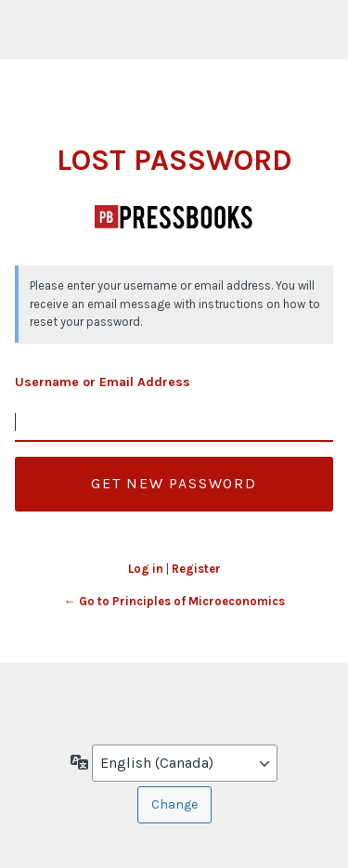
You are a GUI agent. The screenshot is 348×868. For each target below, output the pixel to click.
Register (196, 569)
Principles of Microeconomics (174, 217)
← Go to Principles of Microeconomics (174, 601)
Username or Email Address (103, 382)
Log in (146, 569)
